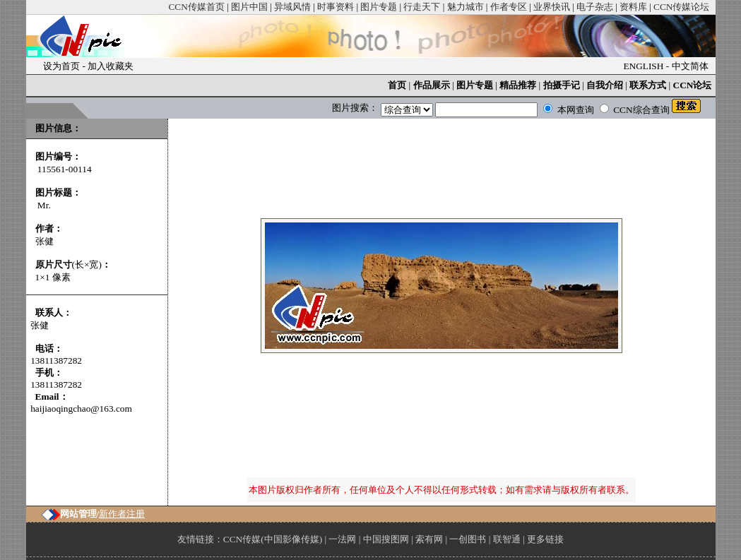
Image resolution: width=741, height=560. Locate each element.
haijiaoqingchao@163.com (81, 409)
